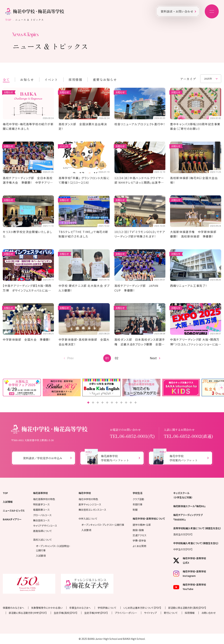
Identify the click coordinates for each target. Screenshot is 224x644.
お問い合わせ (209, 613)
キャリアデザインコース (45, 526)
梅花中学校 (85, 493)
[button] (88, 403)
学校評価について (107, 608)
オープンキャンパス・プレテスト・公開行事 (103, 525)
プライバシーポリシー (126, 613)
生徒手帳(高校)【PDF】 (66, 613)
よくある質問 (139, 546)
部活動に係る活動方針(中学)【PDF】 (28, 613)
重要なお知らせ (105, 79)
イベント (51, 79)
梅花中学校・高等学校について (149, 519)
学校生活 (138, 493)
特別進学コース (41, 504)
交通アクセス (140, 535)
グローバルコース (42, 515)
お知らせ (27, 79)
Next (153, 358)
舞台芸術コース (41, 520)
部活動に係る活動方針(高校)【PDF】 (187, 608)
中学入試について (88, 519)
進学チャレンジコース (90, 504)
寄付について (171, 613)
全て (6, 79)
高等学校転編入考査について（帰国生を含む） (197, 528)
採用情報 (75, 79)
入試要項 (41, 556)
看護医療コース (41, 510)
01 (107, 358)
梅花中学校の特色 (88, 499)
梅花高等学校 (40, 493)
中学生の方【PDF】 (183, 549)
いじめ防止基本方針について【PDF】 (142, 608)
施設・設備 (138, 530)
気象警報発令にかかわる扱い (47, 608)
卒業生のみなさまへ (80, 608)
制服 (135, 510)
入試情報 (8, 502)
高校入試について (43, 540)
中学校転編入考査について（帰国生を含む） (196, 543)
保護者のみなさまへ (13, 608)
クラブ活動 (138, 499)
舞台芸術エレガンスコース (92, 510)
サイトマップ (150, 613)
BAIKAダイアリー (12, 519)
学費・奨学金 (139, 540)
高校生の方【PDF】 (183, 534)
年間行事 (138, 504)
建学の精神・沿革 (142, 525)
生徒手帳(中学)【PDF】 (96, 613)
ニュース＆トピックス (14, 510)
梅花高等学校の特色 (44, 499)
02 (117, 358)
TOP (8, 20)
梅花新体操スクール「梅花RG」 (189, 506)
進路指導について (43, 531)
